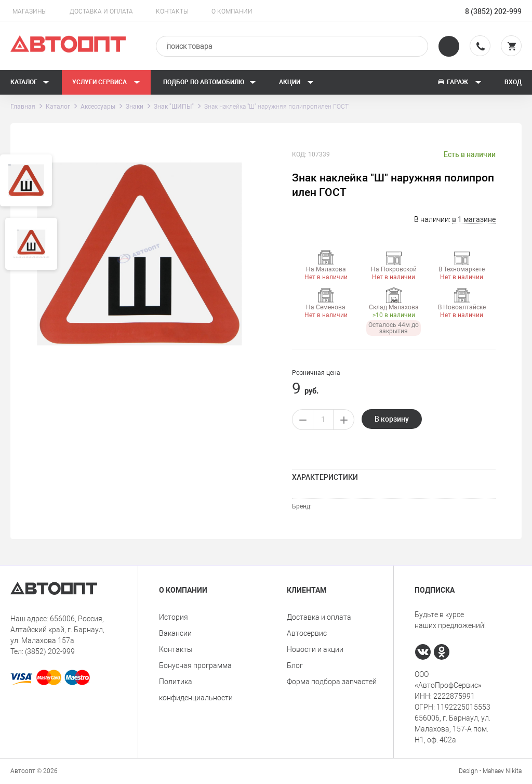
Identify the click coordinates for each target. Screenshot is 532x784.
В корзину (392, 419)
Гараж (459, 82)
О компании (232, 11)
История (174, 617)
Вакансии (175, 633)
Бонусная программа (195, 665)
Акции (296, 82)
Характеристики (325, 477)
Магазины (30, 11)
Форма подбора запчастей (332, 682)
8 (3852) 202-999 (493, 11)
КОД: (299, 154)
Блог (295, 665)
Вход (513, 82)
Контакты (172, 11)
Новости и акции (315, 649)
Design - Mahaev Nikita (490, 771)
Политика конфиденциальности (196, 690)
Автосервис (307, 633)
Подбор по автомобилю (210, 82)
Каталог (30, 82)
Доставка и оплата (101, 11)
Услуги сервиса (106, 82)
